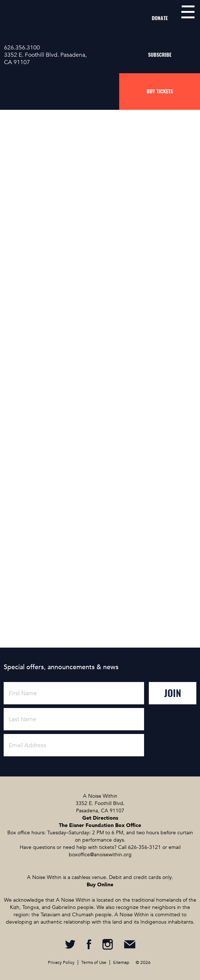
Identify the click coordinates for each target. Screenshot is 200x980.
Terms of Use (94, 962)
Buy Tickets (160, 91)
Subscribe (160, 55)
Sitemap (121, 962)
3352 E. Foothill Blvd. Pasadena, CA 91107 (45, 59)
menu (188, 12)
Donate (160, 18)
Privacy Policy (61, 962)
